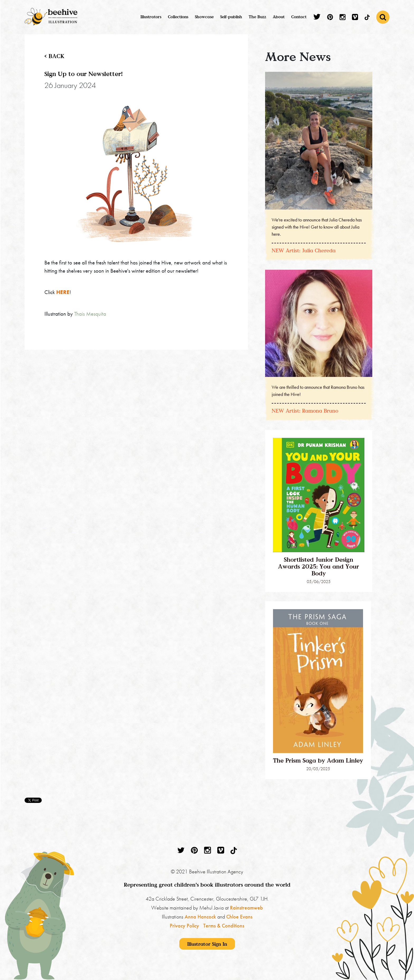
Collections (178, 17)
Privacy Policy (184, 926)
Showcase (204, 17)
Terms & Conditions (224, 926)
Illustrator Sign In (207, 944)
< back (54, 56)
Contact (299, 17)
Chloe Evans (239, 917)
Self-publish (231, 17)
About (279, 17)
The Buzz (257, 17)
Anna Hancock (200, 917)
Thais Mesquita (90, 314)
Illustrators (151, 17)
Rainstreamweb (246, 908)
